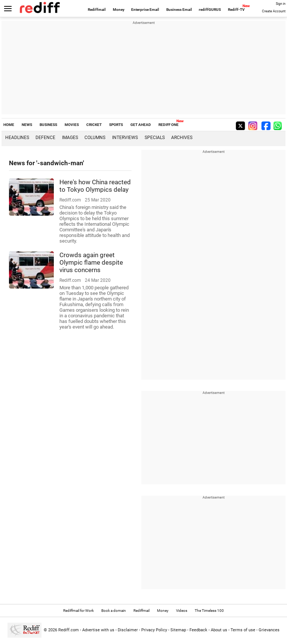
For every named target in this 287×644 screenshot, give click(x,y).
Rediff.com (69, 630)
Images (70, 138)
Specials (155, 138)
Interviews (125, 138)
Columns (95, 138)
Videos (182, 611)
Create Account (274, 11)
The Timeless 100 (209, 611)
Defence (45, 138)
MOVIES (72, 125)
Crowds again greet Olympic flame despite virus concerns (91, 262)
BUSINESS (48, 125)
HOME (9, 125)
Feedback (198, 630)
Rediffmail (97, 10)
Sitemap (178, 630)
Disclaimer (128, 630)
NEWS (27, 125)
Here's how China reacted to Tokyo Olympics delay (95, 186)
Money (119, 10)
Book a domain (114, 611)
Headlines (17, 138)
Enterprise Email (145, 10)
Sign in (281, 4)
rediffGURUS (210, 10)
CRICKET (94, 125)
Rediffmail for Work (78, 611)
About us (219, 630)
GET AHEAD (141, 125)
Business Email (179, 10)
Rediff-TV (236, 10)
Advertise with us (98, 630)
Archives (182, 138)
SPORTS (116, 125)
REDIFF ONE (169, 125)
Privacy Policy (154, 630)
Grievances (269, 630)
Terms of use (243, 630)
